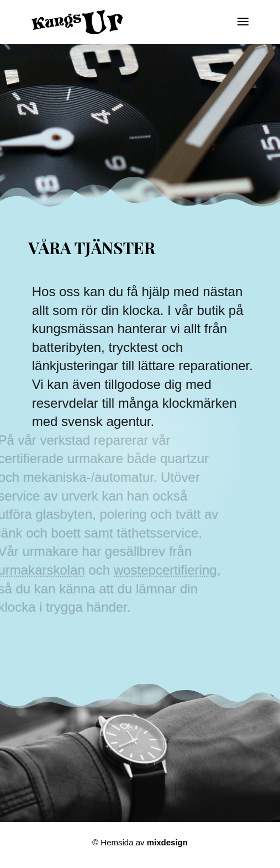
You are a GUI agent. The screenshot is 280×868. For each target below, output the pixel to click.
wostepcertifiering (160, 570)
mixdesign (167, 842)
